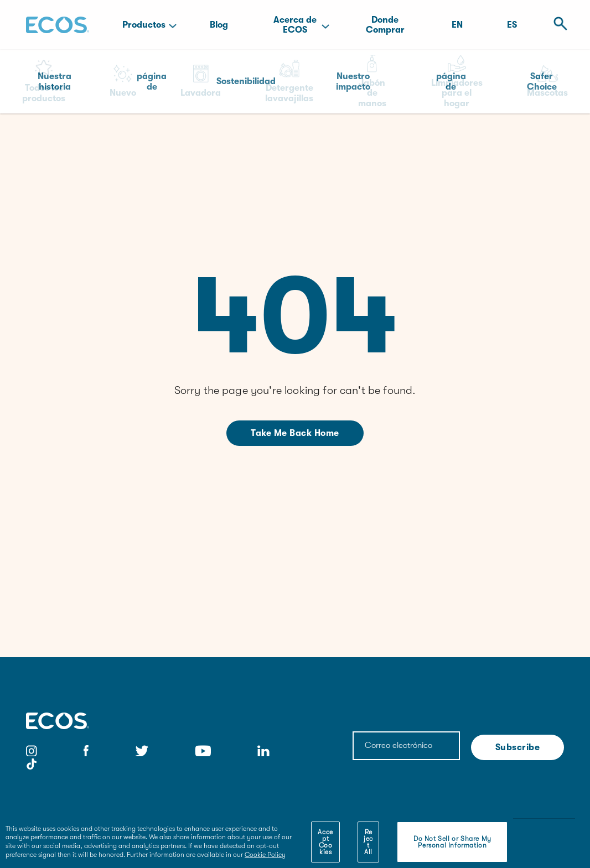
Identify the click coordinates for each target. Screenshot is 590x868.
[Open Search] (557, 25)
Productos (144, 25)
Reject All (368, 842)
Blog (219, 25)
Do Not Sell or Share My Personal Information (452, 842)
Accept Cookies (325, 842)
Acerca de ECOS (295, 25)
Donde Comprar (385, 25)
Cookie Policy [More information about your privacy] (265, 855)
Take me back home (295, 433)
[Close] (498, 834)
